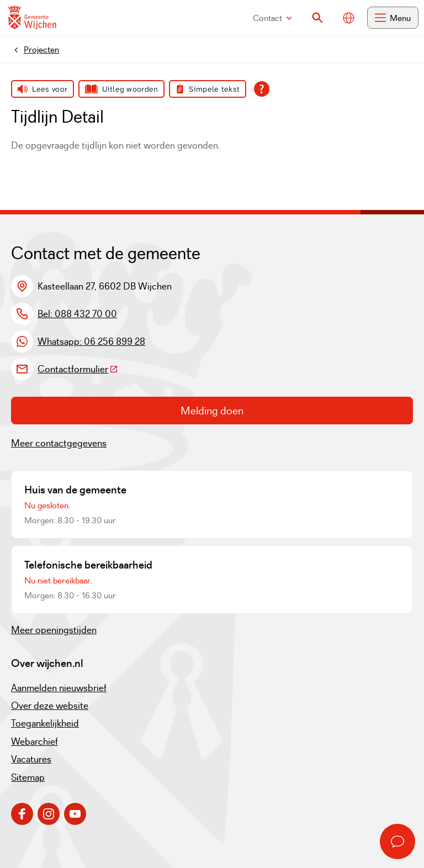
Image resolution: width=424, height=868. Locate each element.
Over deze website (50, 706)
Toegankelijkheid (45, 723)
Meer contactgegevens (59, 443)
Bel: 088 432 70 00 (77, 314)
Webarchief (35, 741)
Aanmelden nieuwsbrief (59, 688)
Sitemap (28, 777)
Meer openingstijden (54, 630)
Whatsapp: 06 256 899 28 (91, 341)
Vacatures (31, 759)
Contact (272, 18)
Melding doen (212, 411)
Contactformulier (78, 369)
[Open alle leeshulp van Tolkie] (262, 89)
